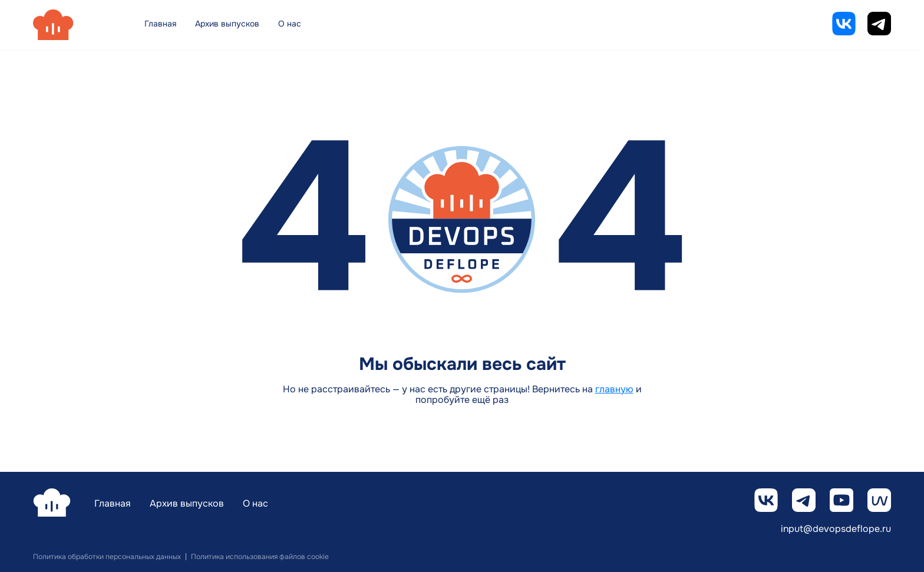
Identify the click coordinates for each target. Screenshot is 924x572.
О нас (290, 24)
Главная (160, 24)
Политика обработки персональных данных (107, 557)
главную (614, 389)
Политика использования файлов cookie (260, 557)
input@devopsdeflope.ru (836, 529)
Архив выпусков (227, 24)
